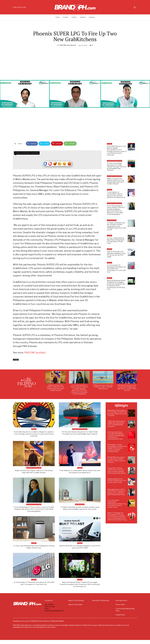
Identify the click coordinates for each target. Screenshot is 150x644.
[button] (135, 7)
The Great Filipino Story (114, 176)
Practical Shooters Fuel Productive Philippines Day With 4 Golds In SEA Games (127, 389)
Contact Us (49, 604)
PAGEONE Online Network (68, 45)
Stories (109, 144)
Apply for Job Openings (76, 604)
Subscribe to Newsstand (101, 604)
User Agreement (121, 604)
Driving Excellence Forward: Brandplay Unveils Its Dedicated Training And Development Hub (116, 437)
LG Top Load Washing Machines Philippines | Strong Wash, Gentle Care (116, 241)
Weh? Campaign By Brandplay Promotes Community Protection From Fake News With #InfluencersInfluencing (117, 517)
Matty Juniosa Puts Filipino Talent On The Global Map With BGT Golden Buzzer (116, 181)
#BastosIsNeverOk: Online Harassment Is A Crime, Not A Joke (117, 482)
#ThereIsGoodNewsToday (114, 161)
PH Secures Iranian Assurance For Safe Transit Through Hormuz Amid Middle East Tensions (117, 167)
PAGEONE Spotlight (35, 354)
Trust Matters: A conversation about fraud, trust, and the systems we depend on (116, 195)
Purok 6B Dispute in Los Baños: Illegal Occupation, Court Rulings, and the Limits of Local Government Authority (117, 151)
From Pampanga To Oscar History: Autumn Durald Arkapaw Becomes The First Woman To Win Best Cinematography (116, 210)
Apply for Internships (75, 609)
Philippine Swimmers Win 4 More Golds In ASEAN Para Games (103, 388)
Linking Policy (120, 619)
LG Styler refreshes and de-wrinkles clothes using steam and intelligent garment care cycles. (117, 226)
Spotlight (16, 361)
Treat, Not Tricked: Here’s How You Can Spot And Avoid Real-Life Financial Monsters (117, 472)
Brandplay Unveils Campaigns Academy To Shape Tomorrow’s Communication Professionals (117, 449)
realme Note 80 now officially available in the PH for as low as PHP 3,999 (116, 254)
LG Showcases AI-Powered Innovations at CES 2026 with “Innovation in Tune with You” (116, 269)
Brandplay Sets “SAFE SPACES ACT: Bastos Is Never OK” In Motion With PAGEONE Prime (116, 493)
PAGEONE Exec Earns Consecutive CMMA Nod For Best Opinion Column (116, 461)
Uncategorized (112, 220)
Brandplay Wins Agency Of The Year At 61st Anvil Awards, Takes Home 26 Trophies (117, 414)
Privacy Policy (120, 609)
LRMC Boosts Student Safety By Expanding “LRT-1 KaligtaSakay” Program (116, 425)
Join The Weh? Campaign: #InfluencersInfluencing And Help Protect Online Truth (117, 505)
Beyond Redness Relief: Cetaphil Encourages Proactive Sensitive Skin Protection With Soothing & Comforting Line (116, 285)
